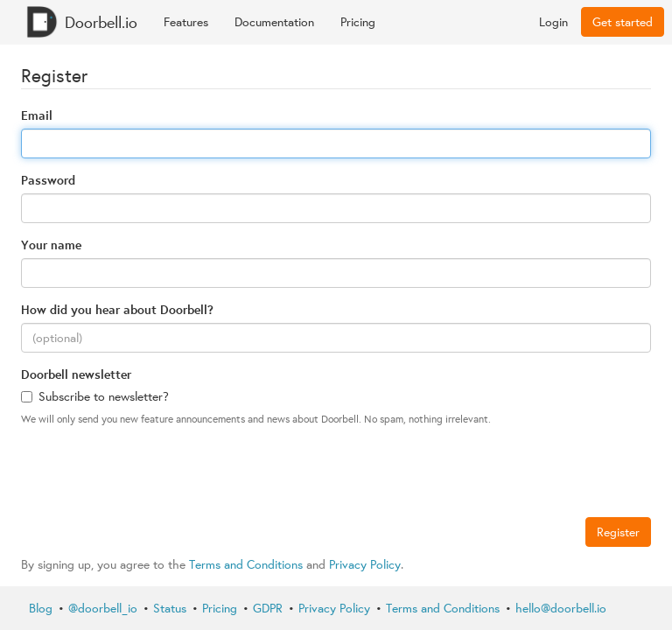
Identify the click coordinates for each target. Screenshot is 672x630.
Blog (41, 608)
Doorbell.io (81, 22)
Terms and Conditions (246, 564)
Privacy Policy (365, 564)
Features (186, 22)
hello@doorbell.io (561, 608)
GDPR (268, 608)
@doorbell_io (103, 608)
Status (170, 608)
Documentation (274, 22)
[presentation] (154, 474)
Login (553, 22)
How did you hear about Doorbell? (117, 309)
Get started (623, 22)
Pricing (358, 22)
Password (48, 180)
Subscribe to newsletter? (95, 396)
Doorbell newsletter (76, 374)
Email (37, 115)
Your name (51, 245)
